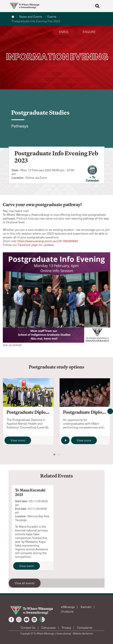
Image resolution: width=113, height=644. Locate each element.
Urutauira (67, 611)
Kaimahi (86, 607)
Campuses (49, 627)
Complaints (85, 627)
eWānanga (68, 607)
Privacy (67, 627)
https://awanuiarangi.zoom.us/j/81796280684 (48, 241)
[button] (54, 454)
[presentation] (110, 411)
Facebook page (28, 245)
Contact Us (28, 627)
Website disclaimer (83, 633)
